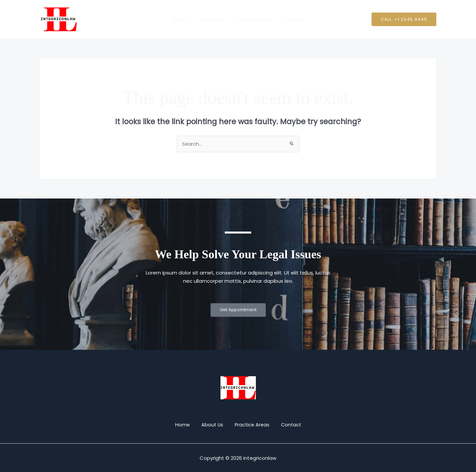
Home (183, 19)
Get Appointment (238, 310)
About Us (212, 19)
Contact (290, 19)
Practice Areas (251, 19)
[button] (404, 19)
